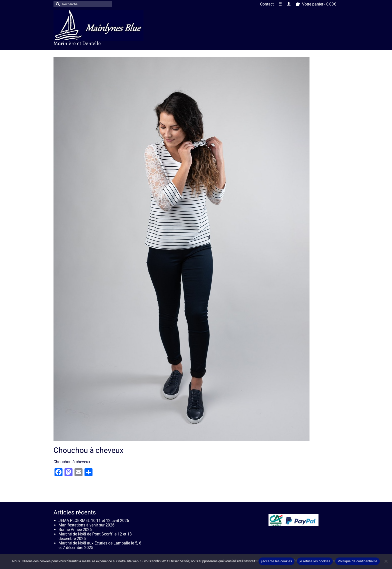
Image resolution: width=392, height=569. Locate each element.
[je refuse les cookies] (386, 561)
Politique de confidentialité (357, 561)
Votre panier (316, 4)
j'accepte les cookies (276, 561)
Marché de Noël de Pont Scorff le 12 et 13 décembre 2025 (95, 536)
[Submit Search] (57, 4)
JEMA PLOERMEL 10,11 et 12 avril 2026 (94, 521)
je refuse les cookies (315, 561)
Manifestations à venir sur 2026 (86, 525)
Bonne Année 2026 (75, 530)
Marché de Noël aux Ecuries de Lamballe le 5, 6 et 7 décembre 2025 (100, 545)
